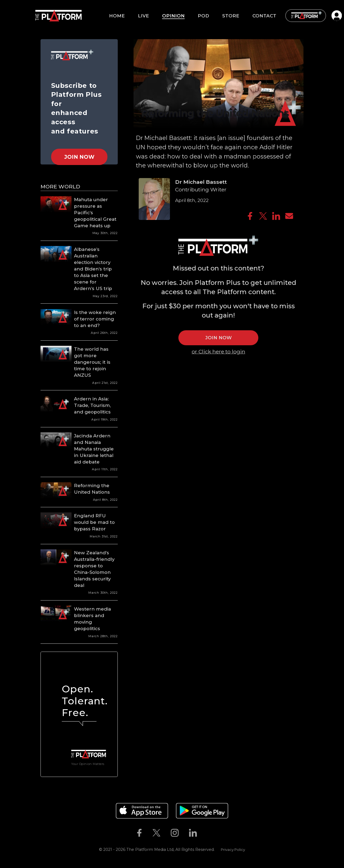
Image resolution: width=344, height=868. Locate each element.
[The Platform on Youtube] (207, 833)
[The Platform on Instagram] (175, 833)
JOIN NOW (219, 338)
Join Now (79, 157)
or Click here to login (219, 351)
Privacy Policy (233, 850)
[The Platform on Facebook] (139, 833)
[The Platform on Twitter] (156, 833)
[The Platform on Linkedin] (193, 833)
